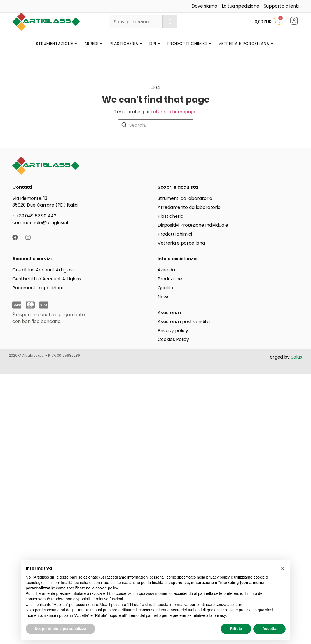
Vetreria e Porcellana (246, 44)
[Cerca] (170, 22)
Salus (296, 357)
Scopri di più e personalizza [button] (60, 629)
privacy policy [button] (218, 577)
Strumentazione (57, 44)
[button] (283, 569)
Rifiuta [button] (236, 629)
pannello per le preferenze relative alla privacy (186, 615)
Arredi (93, 44)
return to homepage (174, 112)
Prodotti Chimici (190, 44)
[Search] (124, 125)
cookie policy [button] (107, 588)
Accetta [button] (269, 629)
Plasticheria (126, 44)
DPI (155, 44)
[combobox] (136, 22)
